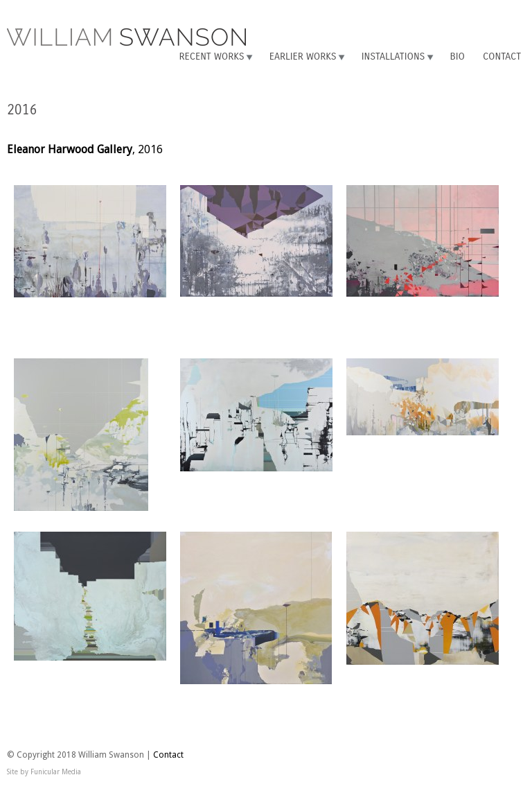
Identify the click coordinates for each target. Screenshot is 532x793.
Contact (502, 56)
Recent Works (211, 56)
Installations (393, 56)
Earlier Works (303, 56)
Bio (458, 56)
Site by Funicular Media (44, 772)
